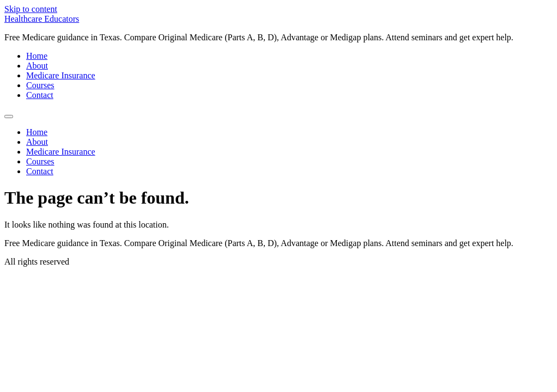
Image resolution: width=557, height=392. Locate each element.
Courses (40, 85)
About (37, 66)
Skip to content (31, 9)
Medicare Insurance (61, 75)
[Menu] (9, 117)
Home (37, 56)
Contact (40, 95)
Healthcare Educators (42, 19)
